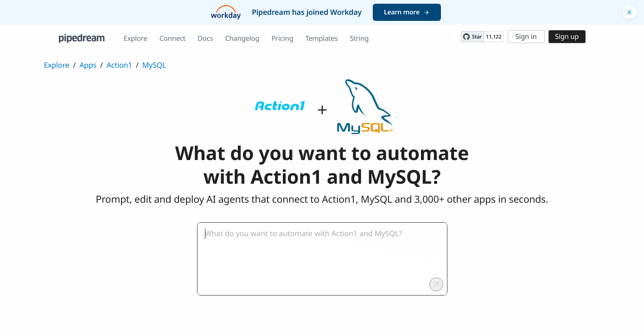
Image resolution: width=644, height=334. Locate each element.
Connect (172, 39)
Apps (88, 65)
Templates (321, 39)
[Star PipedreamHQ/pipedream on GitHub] (472, 37)
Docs (205, 39)
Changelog (242, 39)
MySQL (154, 65)
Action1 (119, 65)
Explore (136, 39)
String (359, 39)
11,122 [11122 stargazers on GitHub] (494, 37)
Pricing (282, 39)
